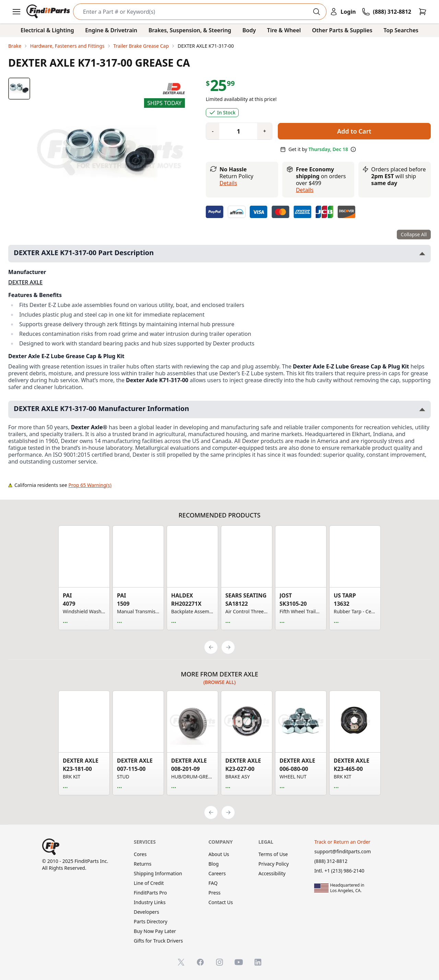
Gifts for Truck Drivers (158, 941)
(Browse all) (219, 682)
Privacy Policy (274, 864)
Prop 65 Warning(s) (90, 485)
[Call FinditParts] (387, 12)
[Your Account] (343, 12)
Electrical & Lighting (47, 30)
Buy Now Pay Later (155, 931)
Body (249, 30)
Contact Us (221, 902)
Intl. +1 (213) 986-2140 (339, 871)
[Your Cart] (423, 12)
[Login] (343, 12)
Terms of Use (273, 854)
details (305, 190)
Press (215, 893)
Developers (146, 912)
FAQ (213, 883)
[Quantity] (236, 131)
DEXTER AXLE (25, 282)
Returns (143, 864)
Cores (140, 854)
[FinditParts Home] (49, 12)
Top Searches (401, 30)
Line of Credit (149, 883)
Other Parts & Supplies (342, 30)
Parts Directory (151, 921)
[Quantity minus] (213, 131)
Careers (217, 873)
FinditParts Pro (150, 893)
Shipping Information (158, 873)
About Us (219, 854)
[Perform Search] (317, 12)
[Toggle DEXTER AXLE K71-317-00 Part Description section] (422, 254)
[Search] (194, 12)
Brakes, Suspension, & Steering (190, 30)
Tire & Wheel (284, 30)
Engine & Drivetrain (111, 30)
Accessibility (272, 873)
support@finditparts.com (342, 851)
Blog (214, 864)
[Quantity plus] (264, 131)
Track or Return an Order (342, 842)
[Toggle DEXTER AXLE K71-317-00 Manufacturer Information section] (422, 409)
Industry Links (150, 902)
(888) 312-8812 (331, 861)
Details (228, 183)
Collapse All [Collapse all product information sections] (414, 234)
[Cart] (423, 12)
